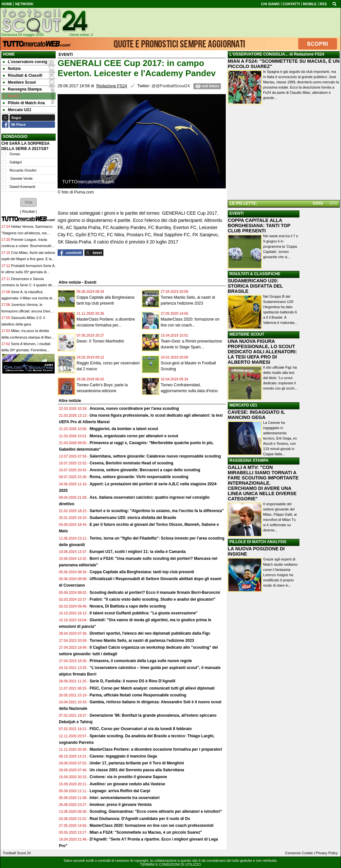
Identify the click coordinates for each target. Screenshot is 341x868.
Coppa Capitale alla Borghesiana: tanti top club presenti (142, 572)
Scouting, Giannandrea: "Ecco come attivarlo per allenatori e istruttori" (156, 811)
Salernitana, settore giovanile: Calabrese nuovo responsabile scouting (155, 456)
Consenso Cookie (299, 853)
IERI (333, 203)
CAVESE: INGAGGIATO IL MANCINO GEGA (256, 415)
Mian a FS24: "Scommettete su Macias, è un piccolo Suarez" (146, 832)
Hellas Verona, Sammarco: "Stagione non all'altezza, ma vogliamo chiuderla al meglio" (27, 233)
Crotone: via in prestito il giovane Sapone (128, 777)
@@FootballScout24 (171, 86)
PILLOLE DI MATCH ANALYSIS (258, 542)
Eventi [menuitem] (11, 96)
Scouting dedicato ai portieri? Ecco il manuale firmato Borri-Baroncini (155, 593)
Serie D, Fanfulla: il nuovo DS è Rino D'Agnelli (133, 681)
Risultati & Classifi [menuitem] (23, 75)
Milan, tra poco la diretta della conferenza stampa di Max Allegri (26, 337)
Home (9, 54)
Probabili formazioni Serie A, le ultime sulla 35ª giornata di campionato (28, 272)
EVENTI (236, 213)
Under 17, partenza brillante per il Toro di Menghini (137, 763)
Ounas (15, 154)
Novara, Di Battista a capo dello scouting (128, 606)
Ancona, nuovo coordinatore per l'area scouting (134, 409)
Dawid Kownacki (22, 187)
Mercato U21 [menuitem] (17, 110)
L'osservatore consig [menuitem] (25, 62)
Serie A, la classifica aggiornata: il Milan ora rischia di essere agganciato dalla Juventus (27, 298)
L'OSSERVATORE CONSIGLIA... (259, 54)
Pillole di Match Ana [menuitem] (24, 103)
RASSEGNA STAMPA (249, 460)
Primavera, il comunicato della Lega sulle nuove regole (141, 661)
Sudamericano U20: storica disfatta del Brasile (133, 518)
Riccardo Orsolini (23, 170)
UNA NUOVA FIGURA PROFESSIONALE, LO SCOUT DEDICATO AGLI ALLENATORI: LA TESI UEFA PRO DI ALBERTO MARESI (262, 352)
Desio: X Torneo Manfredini (100, 341)
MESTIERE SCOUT (247, 334)
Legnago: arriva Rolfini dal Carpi (120, 791)
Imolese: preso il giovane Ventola (121, 805)
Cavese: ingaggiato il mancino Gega (123, 756)
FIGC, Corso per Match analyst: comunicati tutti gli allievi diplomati (153, 688)
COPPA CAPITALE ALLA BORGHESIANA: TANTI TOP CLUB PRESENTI (259, 225)
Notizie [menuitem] (12, 69)
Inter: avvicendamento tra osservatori (125, 798)
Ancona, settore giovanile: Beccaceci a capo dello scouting (145, 470)
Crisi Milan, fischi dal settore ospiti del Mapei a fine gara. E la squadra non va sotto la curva (28, 259)
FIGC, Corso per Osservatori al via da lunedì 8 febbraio (141, 729)
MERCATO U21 (243, 405)
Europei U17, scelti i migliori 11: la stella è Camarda (138, 552)
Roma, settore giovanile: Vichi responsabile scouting (139, 477)
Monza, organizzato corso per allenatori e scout (134, 436)
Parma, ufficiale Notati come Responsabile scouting (138, 695)
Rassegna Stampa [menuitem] (22, 89)
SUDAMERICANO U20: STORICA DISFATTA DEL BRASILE (255, 286)
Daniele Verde (21, 178)
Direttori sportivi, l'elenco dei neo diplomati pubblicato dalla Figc (150, 633)
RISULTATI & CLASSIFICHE (255, 274)
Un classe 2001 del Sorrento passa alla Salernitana (137, 770)
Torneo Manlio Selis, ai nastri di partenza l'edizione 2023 (142, 641)
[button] (28, 202)
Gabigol (16, 162)
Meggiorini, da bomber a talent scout (124, 429)
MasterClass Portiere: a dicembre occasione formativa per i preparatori (156, 749)
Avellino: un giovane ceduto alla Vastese (127, 784)
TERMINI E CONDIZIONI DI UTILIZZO (170, 864)
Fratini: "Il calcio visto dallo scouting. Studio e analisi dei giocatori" (153, 599)
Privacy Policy (327, 853)
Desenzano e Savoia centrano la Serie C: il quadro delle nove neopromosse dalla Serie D (28, 285)
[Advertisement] (284, 153)
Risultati (28, 211)
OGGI (318, 203)
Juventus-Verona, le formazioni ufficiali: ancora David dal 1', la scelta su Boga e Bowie (27, 311)
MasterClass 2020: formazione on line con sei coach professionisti (152, 826)
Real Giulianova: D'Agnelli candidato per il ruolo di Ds (140, 819)
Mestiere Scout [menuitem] (19, 82)
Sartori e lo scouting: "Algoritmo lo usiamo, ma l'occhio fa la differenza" (157, 511)
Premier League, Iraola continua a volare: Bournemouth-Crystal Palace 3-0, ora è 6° (27, 246)
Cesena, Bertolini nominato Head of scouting (132, 463)
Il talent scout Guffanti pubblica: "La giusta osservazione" (144, 613)
